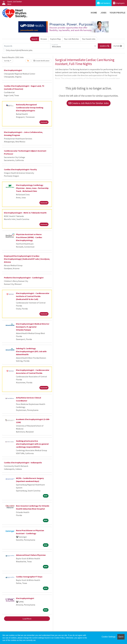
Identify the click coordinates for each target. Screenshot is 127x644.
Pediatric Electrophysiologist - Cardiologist (24, 278)
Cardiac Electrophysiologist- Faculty (20, 169)
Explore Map (56, 39)
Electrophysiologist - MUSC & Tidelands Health (25, 213)
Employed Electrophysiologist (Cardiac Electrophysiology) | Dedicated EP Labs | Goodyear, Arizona (27, 259)
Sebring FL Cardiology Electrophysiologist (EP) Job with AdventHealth (31, 351)
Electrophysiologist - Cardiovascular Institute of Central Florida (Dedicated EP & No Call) (33, 296)
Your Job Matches (71, 39)
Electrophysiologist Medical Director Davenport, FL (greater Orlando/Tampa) (33, 327)
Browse (44, 39)
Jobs (103, 13)
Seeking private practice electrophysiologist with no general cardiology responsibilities (32, 444)
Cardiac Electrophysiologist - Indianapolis (23, 463)
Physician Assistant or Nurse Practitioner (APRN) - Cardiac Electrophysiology (29, 237)
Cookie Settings (109, 637)
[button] (118, 46)
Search (34, 39)
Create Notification (41, 61)
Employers (119, 3)
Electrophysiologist (13, 70)
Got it (121, 637)
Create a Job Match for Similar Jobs (89, 103)
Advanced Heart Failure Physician (31, 555)
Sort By (7, 61)
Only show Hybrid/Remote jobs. (19, 50)
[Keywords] (27, 46)
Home (94, 13)
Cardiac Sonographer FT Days (29, 577)
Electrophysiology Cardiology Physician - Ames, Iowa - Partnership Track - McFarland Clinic (32, 188)
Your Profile (118, 13)
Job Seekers (104, 3)
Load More (27, 619)
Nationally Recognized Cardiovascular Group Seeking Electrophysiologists (30, 108)
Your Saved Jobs (89, 39)
